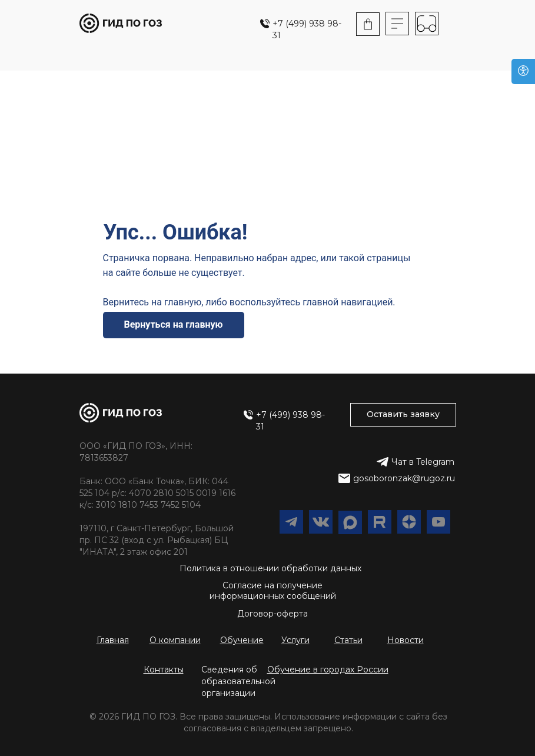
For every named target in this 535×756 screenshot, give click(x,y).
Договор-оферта (273, 614)
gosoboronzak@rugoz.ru (404, 478)
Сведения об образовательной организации (238, 681)
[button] (328, 670)
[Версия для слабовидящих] (523, 71)
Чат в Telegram (423, 462)
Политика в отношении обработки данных (270, 568)
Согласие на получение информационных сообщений (273, 591)
